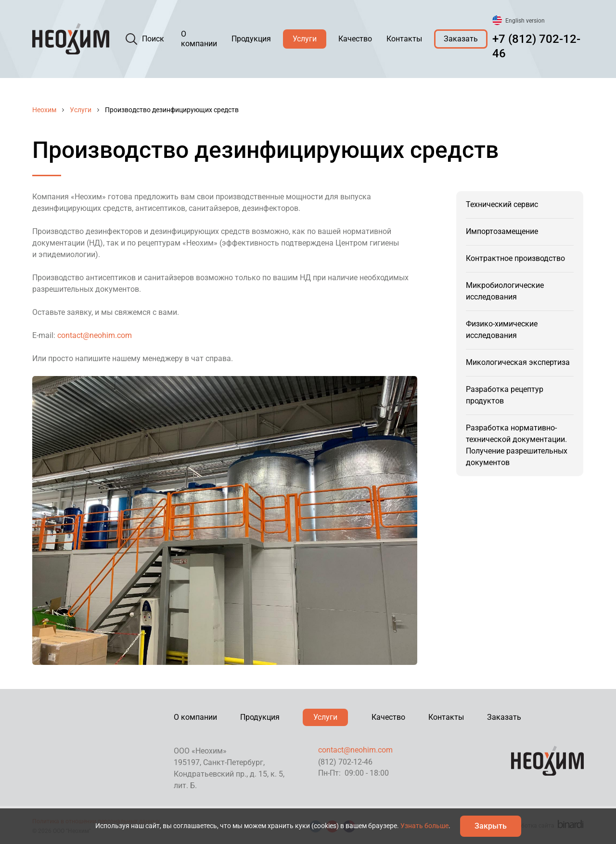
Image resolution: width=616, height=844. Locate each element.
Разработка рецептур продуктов (505, 395)
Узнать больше (424, 826)
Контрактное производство (515, 258)
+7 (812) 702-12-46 (536, 46)
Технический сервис (502, 204)
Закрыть (491, 826)
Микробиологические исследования (505, 291)
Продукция (251, 39)
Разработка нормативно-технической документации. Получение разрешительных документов (517, 445)
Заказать (461, 39)
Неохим (44, 110)
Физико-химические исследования (502, 330)
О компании (199, 39)
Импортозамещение (502, 231)
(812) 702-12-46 (345, 762)
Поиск (153, 39)
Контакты (404, 39)
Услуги (305, 39)
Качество (355, 39)
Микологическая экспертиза (518, 362)
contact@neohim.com (95, 335)
